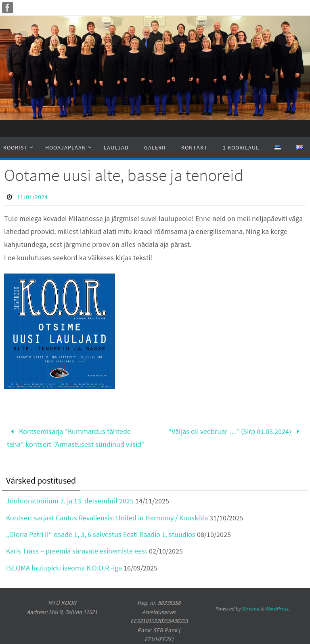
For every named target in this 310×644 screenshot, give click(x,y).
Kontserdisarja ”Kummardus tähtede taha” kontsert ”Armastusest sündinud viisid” (76, 438)
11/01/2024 (32, 197)
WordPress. (277, 609)
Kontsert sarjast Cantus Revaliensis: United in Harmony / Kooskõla (107, 518)
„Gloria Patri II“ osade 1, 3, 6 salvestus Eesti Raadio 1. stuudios (101, 534)
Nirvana (250, 609)
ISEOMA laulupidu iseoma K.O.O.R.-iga (64, 568)
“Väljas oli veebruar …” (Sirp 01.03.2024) (236, 431)
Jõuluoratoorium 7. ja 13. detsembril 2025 (70, 501)
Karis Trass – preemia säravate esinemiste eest (77, 551)
